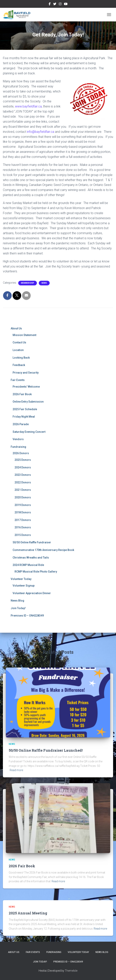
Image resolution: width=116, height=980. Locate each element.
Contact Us (19, 342)
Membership (28, 283)
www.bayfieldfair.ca (28, 106)
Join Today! (18, 608)
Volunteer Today (21, 579)
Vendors (18, 439)
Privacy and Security (26, 373)
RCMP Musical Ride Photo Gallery (36, 572)
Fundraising (18, 447)
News (44, 283)
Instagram (60, 4)
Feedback (19, 365)
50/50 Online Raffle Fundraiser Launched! (46, 750)
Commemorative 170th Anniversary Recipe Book (43, 550)
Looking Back (21, 358)
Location (18, 350)
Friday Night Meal (24, 417)
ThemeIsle (71, 971)
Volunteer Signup (24, 586)
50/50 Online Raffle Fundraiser (32, 542)
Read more (16, 770)
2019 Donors (23, 505)
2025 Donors (23, 460)
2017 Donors (23, 520)
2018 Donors (23, 512)
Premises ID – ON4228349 (27, 616)
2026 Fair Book (22, 394)
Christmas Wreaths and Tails (31, 558)
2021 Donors (23, 490)
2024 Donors (23, 467)
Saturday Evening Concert (29, 432)
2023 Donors (23, 475)
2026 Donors (21, 453)
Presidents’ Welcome (26, 387)
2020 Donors (23, 497)
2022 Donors (23, 482)
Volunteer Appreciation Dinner (32, 593)
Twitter (55, 4)
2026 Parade (21, 424)
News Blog (17, 601)
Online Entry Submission (28, 402)
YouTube (66, 4)
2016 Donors (23, 527)
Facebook (50, 4)
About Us (16, 328)
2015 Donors (23, 535)
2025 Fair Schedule (25, 409)
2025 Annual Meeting (28, 913)
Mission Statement (24, 335)
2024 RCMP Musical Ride (28, 565)
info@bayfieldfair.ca (41, 132)
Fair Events (18, 380)
